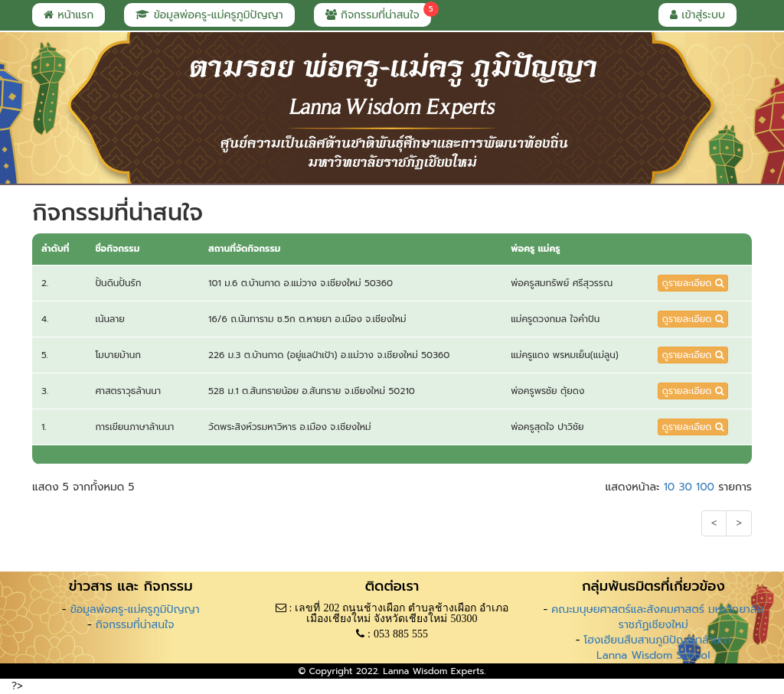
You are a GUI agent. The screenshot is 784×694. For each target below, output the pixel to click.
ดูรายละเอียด (693, 283)
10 (670, 487)
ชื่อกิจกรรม (117, 249)
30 (685, 487)
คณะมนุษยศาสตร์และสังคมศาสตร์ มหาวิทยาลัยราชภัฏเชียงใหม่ (657, 617)
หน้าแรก (69, 15)
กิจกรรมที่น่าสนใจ (378, 13)
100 (705, 487)
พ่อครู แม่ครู (535, 249)
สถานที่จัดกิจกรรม (244, 249)
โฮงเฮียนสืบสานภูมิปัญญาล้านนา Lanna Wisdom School (658, 648)
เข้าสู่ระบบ (697, 15)
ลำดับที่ (55, 249)
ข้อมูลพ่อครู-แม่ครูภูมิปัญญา (209, 15)
